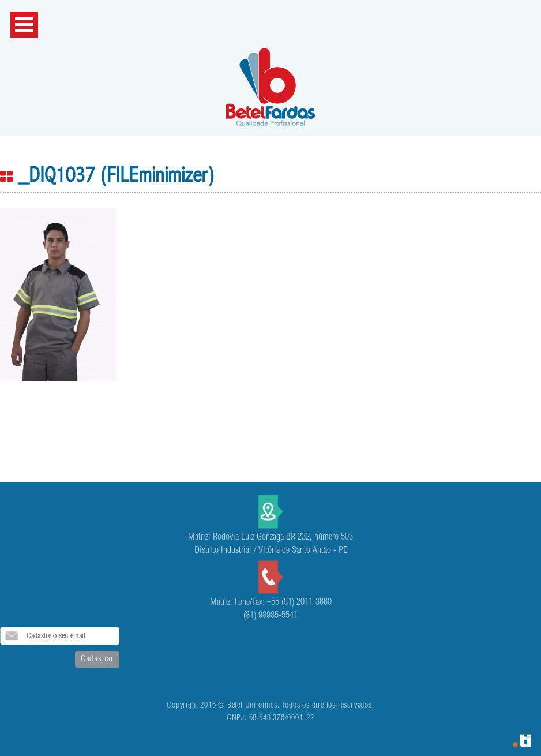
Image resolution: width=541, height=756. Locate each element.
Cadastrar (97, 659)
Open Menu (24, 25)
